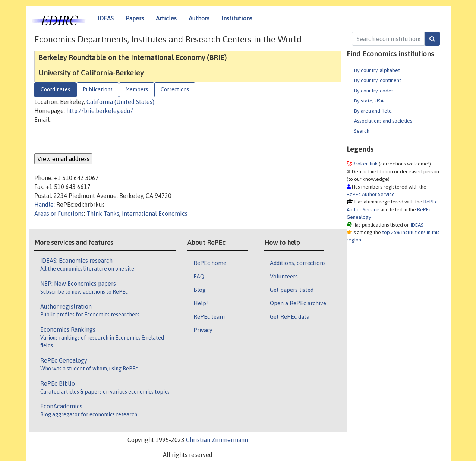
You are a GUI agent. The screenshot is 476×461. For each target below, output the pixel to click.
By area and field (373, 111)
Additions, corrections (298, 263)
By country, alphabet (377, 70)
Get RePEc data (290, 316)
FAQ (199, 276)
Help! (201, 303)
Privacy (203, 330)
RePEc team (209, 316)
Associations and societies (383, 121)
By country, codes (374, 91)
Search (362, 131)
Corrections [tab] (175, 89)
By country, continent (378, 80)
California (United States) (120, 102)
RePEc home (210, 263)
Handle (44, 205)
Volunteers (284, 276)
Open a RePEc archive (298, 303)
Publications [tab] (98, 89)
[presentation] (91, 139)
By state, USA (369, 101)
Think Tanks (103, 214)
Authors (199, 18)
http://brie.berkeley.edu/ (100, 111)
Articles (166, 18)
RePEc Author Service (371, 194)
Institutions (237, 18)
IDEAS (106, 18)
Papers (135, 18)
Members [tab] (137, 89)
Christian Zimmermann (217, 440)
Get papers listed (292, 290)
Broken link (365, 164)
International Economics (155, 214)
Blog (200, 290)
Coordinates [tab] (55, 89)
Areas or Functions (59, 214)
